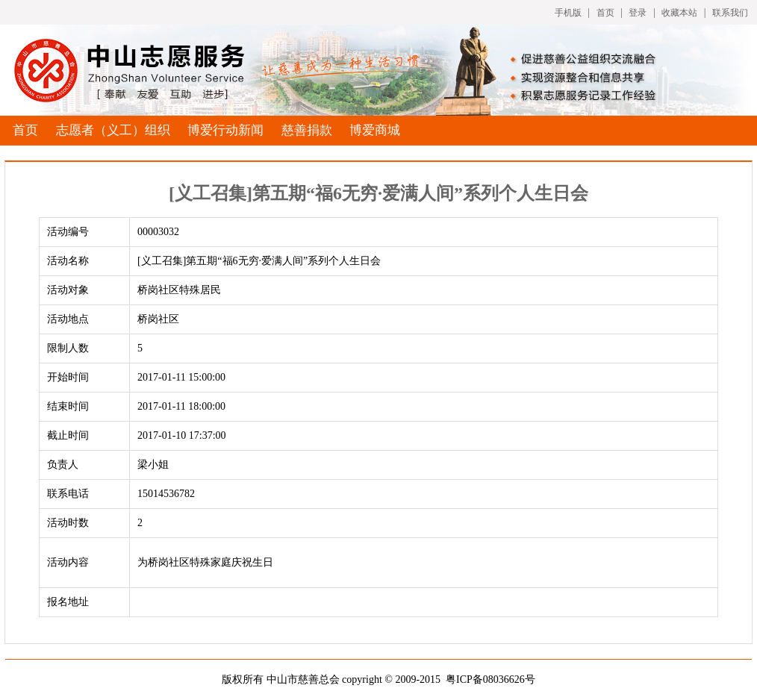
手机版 (568, 13)
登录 (638, 13)
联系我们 (730, 13)
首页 (605, 13)
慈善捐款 (307, 130)
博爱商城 (375, 130)
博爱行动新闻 (225, 130)
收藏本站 (679, 13)
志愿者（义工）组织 (113, 130)
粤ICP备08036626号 (490, 679)
